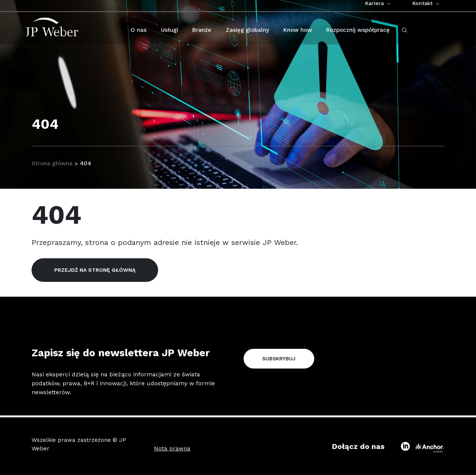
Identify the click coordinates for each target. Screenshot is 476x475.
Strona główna (53, 164)
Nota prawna (172, 449)
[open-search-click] (404, 35)
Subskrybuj (279, 358)
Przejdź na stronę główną (95, 270)
